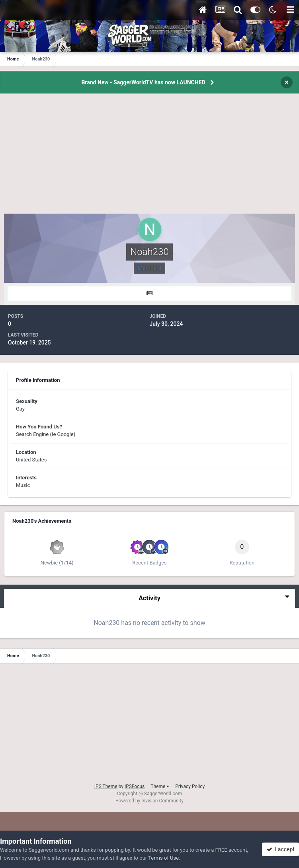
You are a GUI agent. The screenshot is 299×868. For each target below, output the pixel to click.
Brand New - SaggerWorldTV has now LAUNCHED (143, 82)
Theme (160, 786)
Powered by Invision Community (149, 801)
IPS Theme (106, 786)
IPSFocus (135, 786)
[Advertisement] (150, 158)
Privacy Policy (190, 786)
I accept (281, 849)
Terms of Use (163, 858)
